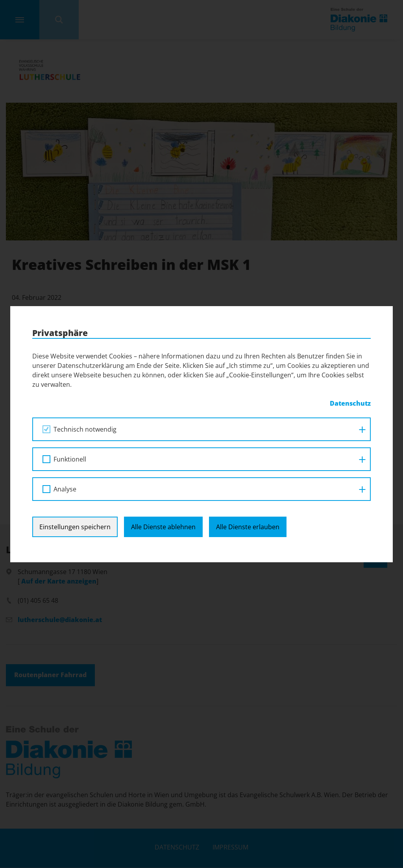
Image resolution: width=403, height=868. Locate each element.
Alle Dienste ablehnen (163, 527)
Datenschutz (350, 403)
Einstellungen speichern (75, 527)
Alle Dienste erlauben (248, 527)
